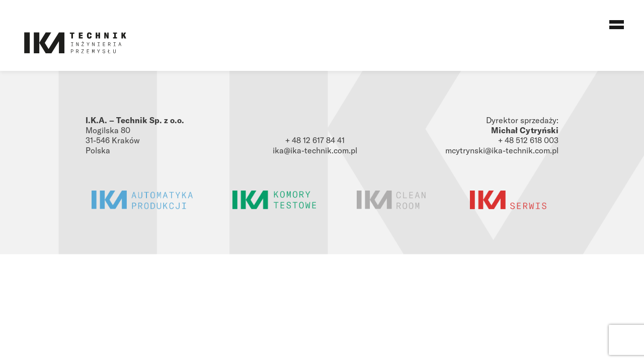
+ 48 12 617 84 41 (315, 140)
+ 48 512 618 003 (528, 140)
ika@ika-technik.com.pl (315, 150)
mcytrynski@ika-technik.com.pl (502, 150)
